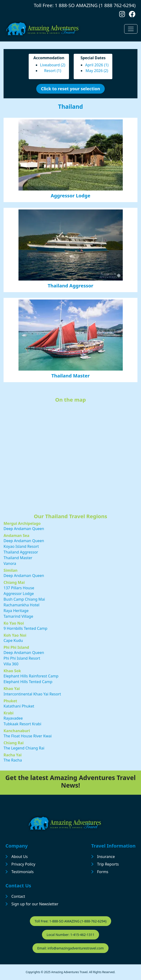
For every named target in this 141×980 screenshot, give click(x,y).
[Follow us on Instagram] (122, 15)
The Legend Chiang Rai (24, 748)
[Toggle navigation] (131, 29)
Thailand (70, 107)
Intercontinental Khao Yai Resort (32, 694)
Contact (18, 896)
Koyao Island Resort (21, 546)
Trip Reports (108, 864)
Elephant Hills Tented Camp (28, 682)
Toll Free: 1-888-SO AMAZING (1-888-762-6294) (70, 921)
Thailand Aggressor (70, 286)
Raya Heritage (16, 611)
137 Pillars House (19, 588)
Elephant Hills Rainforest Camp (31, 676)
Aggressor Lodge (70, 196)
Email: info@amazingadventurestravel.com (70, 948)
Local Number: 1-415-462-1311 (70, 935)
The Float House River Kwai (28, 736)
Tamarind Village (18, 616)
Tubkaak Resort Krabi (22, 724)
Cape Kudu (13, 640)
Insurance (106, 857)
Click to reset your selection (70, 89)
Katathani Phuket (19, 706)
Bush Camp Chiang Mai (24, 599)
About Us (20, 857)
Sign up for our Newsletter (35, 904)
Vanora (10, 563)
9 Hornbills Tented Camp (25, 628)
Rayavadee (13, 718)
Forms (103, 872)
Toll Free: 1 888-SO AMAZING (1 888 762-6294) (85, 5)
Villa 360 (11, 664)
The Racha (13, 760)
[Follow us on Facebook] (132, 15)
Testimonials (23, 872)
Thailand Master (71, 376)
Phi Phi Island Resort (22, 658)
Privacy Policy (23, 864)
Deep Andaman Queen (24, 529)
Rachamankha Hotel (21, 605)
